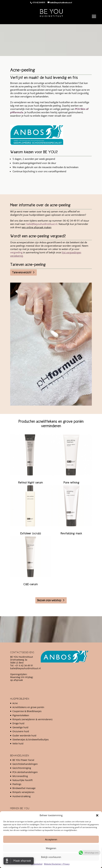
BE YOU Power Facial (23, 760)
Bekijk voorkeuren (51, 857)
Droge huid (18, 723)
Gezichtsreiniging (22, 768)
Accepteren (51, 839)
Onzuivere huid (21, 731)
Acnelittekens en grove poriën (28, 707)
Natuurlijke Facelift (23, 780)
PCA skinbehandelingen (25, 772)
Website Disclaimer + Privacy (57, 864)
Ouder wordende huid (24, 735)
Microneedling (20, 776)
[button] (97, 815)
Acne (15, 703)
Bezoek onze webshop (49, 600)
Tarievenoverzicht (22, 272)
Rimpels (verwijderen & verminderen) (32, 719)
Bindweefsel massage (24, 788)
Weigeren (51, 848)
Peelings (17, 784)
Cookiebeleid (37, 864)
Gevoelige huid (20, 727)
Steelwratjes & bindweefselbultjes (31, 739)
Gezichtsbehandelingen (25, 764)
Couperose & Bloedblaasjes (27, 711)
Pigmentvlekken (21, 715)
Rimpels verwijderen (23, 792)
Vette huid (18, 743)
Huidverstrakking (21, 796)
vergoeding (16, 252)
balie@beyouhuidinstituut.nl (42, 224)
